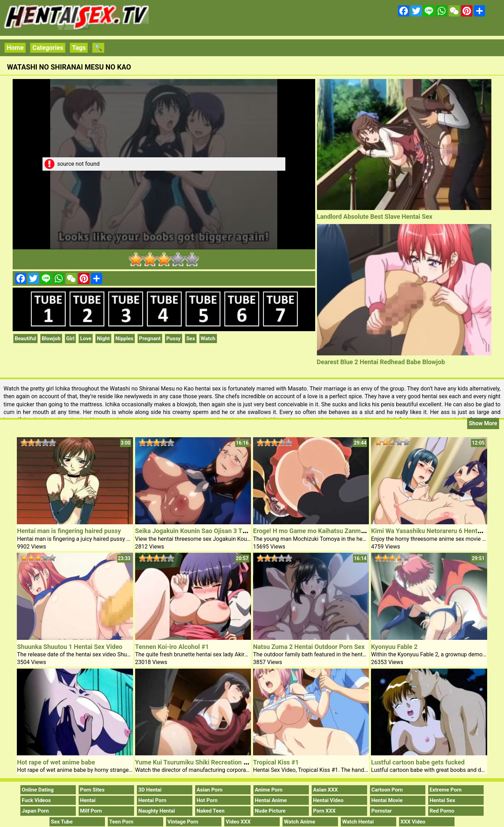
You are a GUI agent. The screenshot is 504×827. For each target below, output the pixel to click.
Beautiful (25, 339)
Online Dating (38, 790)
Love (86, 339)
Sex (191, 339)
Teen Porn (121, 822)
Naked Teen (211, 811)
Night (103, 339)
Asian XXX (325, 790)
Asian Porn (210, 790)
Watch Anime (300, 822)
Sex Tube (62, 822)
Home (15, 48)
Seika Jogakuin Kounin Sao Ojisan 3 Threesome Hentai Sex (219, 531)
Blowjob (51, 339)
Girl (71, 339)
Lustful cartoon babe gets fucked (418, 762)
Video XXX (238, 822)
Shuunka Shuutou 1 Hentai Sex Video (69, 647)
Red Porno (442, 811)
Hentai (88, 800)
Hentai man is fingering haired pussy (69, 531)
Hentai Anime (271, 800)
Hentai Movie (387, 800)
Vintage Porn (183, 822)
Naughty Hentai (157, 811)
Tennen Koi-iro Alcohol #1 (172, 647)
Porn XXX (324, 811)
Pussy (174, 339)
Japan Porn (35, 811)
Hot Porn (207, 800)
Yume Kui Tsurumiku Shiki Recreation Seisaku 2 (203, 762)
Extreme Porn (446, 790)
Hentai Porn (152, 800)
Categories (48, 48)
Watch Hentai (358, 822)
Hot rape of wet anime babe (56, 762)
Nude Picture (270, 811)
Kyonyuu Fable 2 (394, 647)
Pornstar (382, 811)
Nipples (124, 339)
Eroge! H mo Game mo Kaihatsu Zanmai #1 (314, 531)
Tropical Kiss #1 (276, 762)
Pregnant (150, 339)
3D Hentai (150, 790)
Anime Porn (269, 790)
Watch (208, 339)
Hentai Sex (442, 800)
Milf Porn (91, 811)
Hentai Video (328, 800)
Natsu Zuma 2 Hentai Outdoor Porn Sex (309, 647)
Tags (79, 48)
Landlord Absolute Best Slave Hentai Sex (375, 216)
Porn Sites (92, 790)
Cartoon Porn (387, 790)
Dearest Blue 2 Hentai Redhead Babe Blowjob (381, 362)
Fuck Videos (36, 800)
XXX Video (413, 822)
